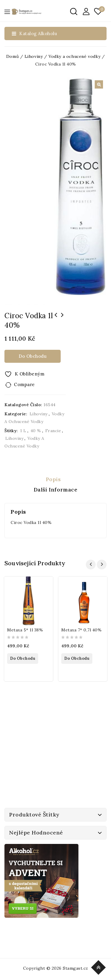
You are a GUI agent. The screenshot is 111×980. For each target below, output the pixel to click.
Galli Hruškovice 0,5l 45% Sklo (56, 319)
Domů (12, 56)
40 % (36, 431)
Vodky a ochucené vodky (74, 56)
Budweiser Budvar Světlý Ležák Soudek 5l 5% (62, 319)
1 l (23, 431)
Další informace (56, 490)
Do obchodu (33, 356)
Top (99, 967)
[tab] (55, 479)
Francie (53, 431)
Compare (24, 384)
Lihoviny (34, 56)
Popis (53, 479)
